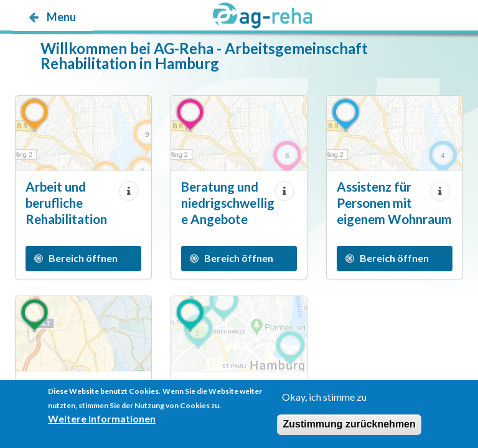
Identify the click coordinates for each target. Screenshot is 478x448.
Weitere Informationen (102, 420)
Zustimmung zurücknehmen (349, 426)
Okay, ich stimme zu (324, 399)
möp (85, 41)
